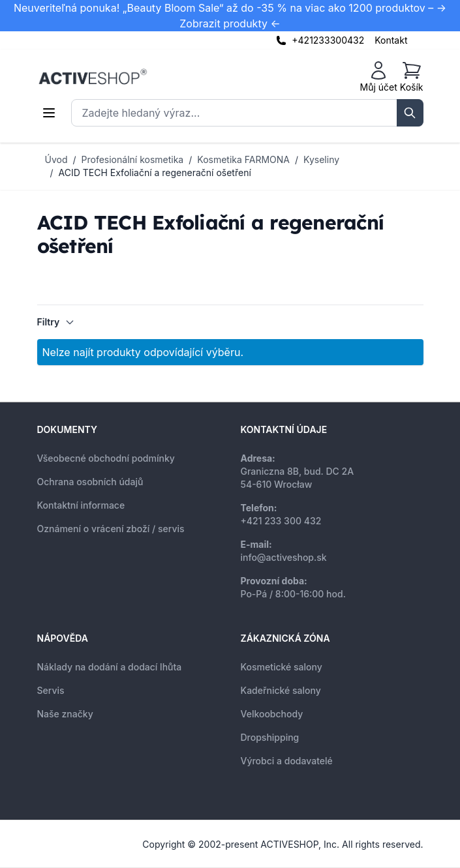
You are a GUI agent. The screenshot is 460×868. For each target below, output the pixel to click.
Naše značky (65, 714)
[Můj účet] (379, 77)
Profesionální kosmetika (133, 159)
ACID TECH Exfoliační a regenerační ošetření (155, 172)
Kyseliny (321, 159)
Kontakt (391, 40)
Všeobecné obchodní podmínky (106, 458)
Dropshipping (270, 737)
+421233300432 (328, 40)
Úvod (56, 159)
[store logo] (93, 77)
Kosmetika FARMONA (243, 159)
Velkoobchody (272, 714)
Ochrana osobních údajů (90, 482)
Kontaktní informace (81, 505)
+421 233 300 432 (281, 521)
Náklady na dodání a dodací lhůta (110, 667)
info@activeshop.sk (284, 557)
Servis (51, 690)
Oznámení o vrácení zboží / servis (111, 529)
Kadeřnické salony (281, 690)
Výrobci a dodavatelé (287, 761)
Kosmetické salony (282, 667)
